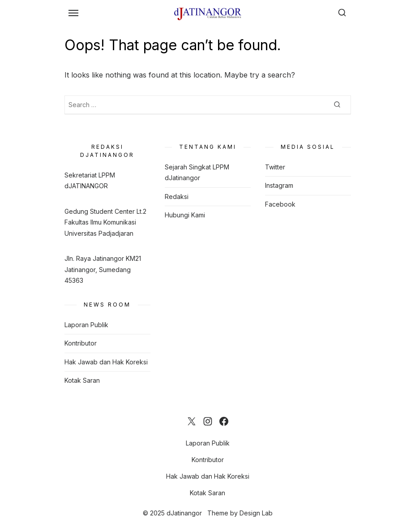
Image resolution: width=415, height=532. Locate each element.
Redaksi (177, 197)
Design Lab (256, 513)
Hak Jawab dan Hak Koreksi (106, 362)
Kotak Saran (82, 380)
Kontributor (81, 343)
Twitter (275, 167)
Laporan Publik (86, 325)
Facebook (280, 204)
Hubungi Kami (185, 215)
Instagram (279, 185)
